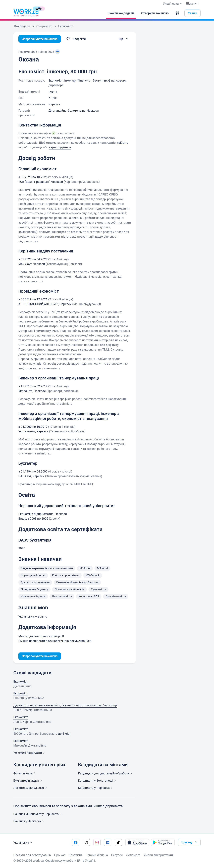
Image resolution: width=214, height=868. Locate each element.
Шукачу (193, 4)
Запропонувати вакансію (40, 39)
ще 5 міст (64, 734)
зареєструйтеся (60, 147)
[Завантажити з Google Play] (163, 842)
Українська (23, 843)
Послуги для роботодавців (32, 855)
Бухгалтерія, (28, 781)
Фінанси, (25, 773)
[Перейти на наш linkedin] (108, 842)
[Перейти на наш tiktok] (118, 842)
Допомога (133, 855)
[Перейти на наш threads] (86, 842)
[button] (177, 13)
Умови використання (159, 855)
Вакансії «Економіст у (38, 814)
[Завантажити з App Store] (137, 842)
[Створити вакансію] (155, 13)
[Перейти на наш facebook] (76, 842)
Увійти (193, 13)
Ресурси (117, 855)
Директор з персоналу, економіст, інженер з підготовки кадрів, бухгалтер (65, 705)
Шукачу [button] (190, 842)
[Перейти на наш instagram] (97, 842)
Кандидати (106, 773)
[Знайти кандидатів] (121, 13)
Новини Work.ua (97, 855)
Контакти (75, 855)
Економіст (21, 681)
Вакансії (29, 821)
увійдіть (123, 143)
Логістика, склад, (31, 788)
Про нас (60, 855)
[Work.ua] (26, 13)
